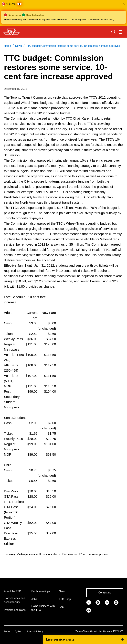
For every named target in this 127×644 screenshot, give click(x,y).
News (62, 591)
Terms (7, 631)
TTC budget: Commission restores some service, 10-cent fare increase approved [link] (73, 46)
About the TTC (12, 591)
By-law (18, 631)
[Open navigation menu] (121, 32)
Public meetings (41, 591)
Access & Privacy (35, 631)
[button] (63, 13)
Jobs (34, 599)
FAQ (62, 607)
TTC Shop (65, 599)
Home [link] (7, 46)
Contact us (105, 593)
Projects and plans (15, 610)
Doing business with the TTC (43, 608)
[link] (89, 602)
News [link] (19, 46)
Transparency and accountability (14, 600)
